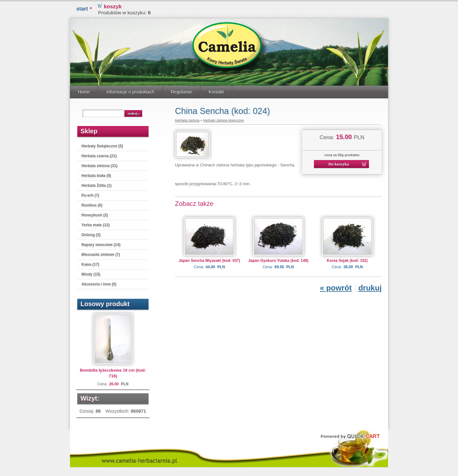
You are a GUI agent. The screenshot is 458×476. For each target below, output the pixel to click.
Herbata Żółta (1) (97, 185)
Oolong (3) (91, 234)
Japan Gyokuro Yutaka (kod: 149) (278, 260)
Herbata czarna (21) (99, 155)
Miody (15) (91, 273)
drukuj (370, 287)
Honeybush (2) (95, 214)
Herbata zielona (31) (99, 165)
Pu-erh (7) (90, 194)
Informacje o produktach (130, 91)
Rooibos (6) (92, 204)
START (82, 8)
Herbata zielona (187, 119)
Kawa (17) (90, 263)
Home (84, 91)
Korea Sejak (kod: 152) (347, 260)
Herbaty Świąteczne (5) (102, 145)
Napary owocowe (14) (101, 244)
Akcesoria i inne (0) (99, 283)
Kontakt (216, 91)
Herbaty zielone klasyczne (224, 119)
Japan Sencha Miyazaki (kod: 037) (209, 260)
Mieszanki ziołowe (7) (101, 254)
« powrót (336, 287)
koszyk (113, 6)
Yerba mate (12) (96, 224)
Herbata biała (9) (96, 175)
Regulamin (181, 91)
